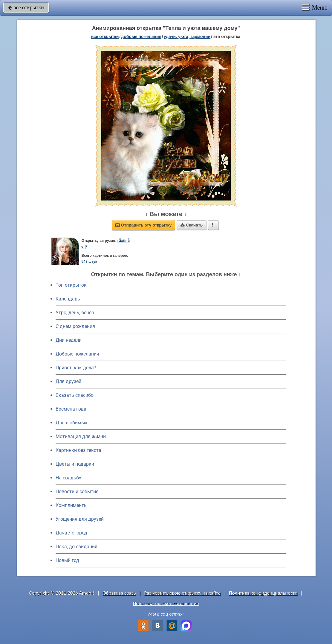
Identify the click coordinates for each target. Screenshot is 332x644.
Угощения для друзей (80, 519)
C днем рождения (75, 326)
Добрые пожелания (77, 354)
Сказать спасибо (75, 395)
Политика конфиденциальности (263, 593)
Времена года (71, 409)
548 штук (89, 262)
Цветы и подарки (75, 464)
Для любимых (71, 423)
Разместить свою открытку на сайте (183, 593)
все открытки (26, 7)
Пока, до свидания (77, 547)
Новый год (67, 560)
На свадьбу (68, 478)
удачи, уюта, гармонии (187, 37)
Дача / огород (71, 533)
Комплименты (72, 505)
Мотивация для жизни (81, 436)
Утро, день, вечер (75, 313)
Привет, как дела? (76, 368)
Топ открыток (71, 285)
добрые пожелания (141, 37)
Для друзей (68, 381)
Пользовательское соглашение (166, 603)
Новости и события (77, 492)
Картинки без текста (78, 450)
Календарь (68, 299)
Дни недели (69, 340)
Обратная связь (119, 593)
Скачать (192, 225)
